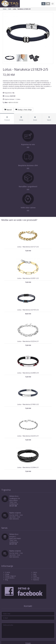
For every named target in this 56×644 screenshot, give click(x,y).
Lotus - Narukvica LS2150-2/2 (28, 310)
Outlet (35, 576)
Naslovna (36, 580)
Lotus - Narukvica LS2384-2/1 (28, 467)
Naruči (8, 110)
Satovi (35, 572)
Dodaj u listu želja (23, 110)
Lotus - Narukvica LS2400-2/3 (28, 373)
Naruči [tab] (49, 119)
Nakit (10, 9)
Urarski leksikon (10, 578)
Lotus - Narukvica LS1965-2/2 (28, 404)
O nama (8, 572)
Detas (5, 9)
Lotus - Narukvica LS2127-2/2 (28, 247)
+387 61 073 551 (13, 102)
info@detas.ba (14, 504)
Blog (7, 580)
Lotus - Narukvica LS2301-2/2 (28, 278)
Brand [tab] (35, 119)
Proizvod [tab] (7, 119)
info (28, 147)
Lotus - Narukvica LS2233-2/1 (28, 436)
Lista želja (36, 578)
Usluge (7, 574)
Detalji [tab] (21, 119)
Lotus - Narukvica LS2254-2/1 (28, 341)
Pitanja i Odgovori (10, 576)
